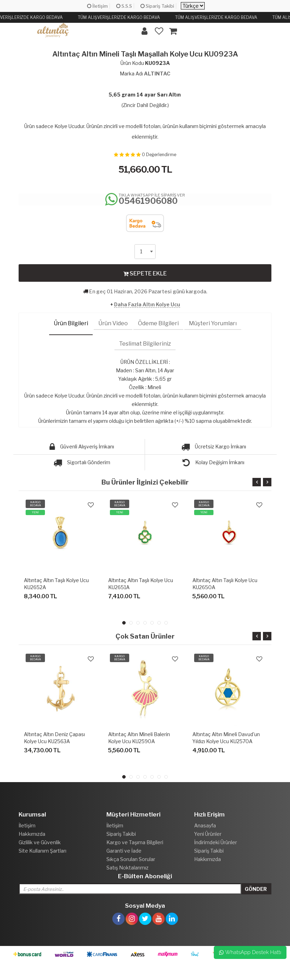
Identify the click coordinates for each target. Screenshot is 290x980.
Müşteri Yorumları (213, 323)
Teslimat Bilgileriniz (145, 344)
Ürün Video (113, 323)
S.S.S (124, 6)
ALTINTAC (157, 74)
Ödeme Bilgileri (158, 323)
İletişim (97, 6)
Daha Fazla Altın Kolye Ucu (147, 304)
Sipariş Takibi (157, 6)
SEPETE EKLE (145, 273)
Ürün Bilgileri (71, 323)
